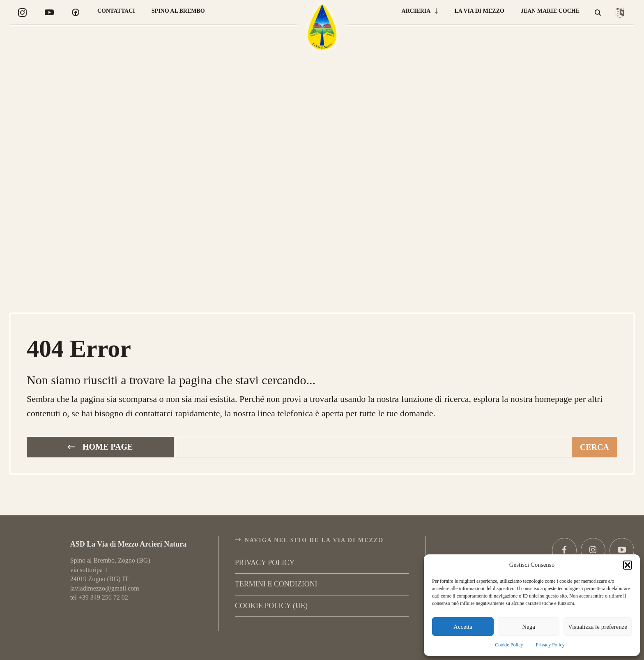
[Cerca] (595, 446)
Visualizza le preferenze (598, 627)
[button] (628, 565)
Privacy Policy (550, 645)
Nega (529, 627)
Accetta (463, 627)
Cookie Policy (509, 645)
